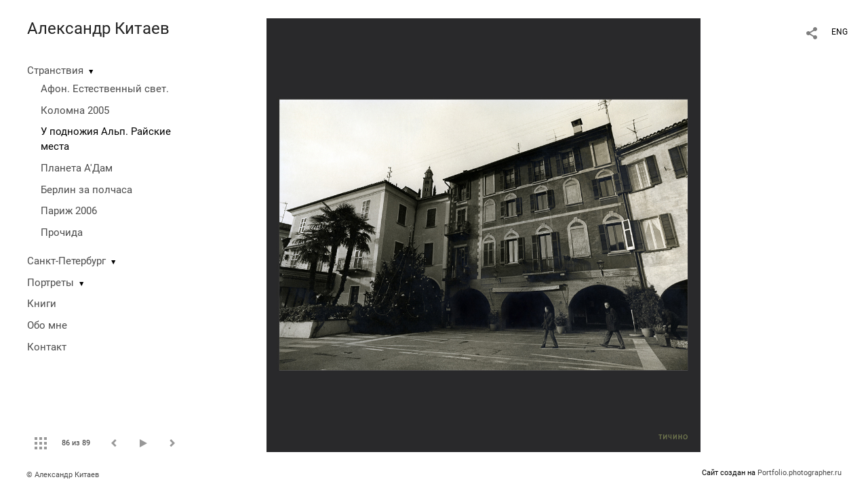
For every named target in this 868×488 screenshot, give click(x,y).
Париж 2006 (69, 211)
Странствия (55, 70)
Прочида (62, 232)
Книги (42, 304)
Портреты (51, 283)
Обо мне (47, 325)
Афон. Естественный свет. (105, 89)
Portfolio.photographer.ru (800, 473)
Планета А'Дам (77, 168)
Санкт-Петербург (66, 261)
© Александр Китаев (63, 475)
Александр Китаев (98, 28)
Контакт (47, 347)
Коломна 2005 (75, 110)
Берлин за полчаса (86, 190)
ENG (840, 32)
